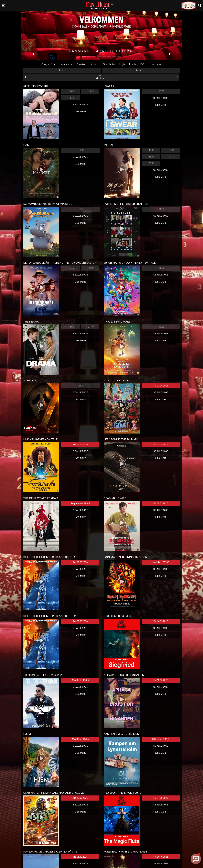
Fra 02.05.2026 (161, 386)
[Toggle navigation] (3, 5)
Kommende (67, 64)
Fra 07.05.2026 (80, 562)
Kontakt (95, 64)
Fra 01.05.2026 (80, 445)
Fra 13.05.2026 (161, 680)
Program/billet (49, 64)
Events (133, 64)
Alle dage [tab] (101, 77)
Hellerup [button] (101, 4)
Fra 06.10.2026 (80, 857)
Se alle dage (80, 105)
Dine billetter (109, 64)
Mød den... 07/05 (161, 562)
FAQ (142, 64)
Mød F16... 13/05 (80, 680)
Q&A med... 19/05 (161, 739)
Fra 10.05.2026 (161, 621)
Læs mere (80, 112)
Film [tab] (61, 70)
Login (122, 64)
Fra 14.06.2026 (161, 798)
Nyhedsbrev (155, 64)
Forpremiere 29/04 (80, 503)
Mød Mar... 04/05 (80, 739)
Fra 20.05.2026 (80, 798)
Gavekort (82, 64)
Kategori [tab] (140, 70)
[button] (33, 54)
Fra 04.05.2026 (161, 445)
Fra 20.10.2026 (161, 857)
